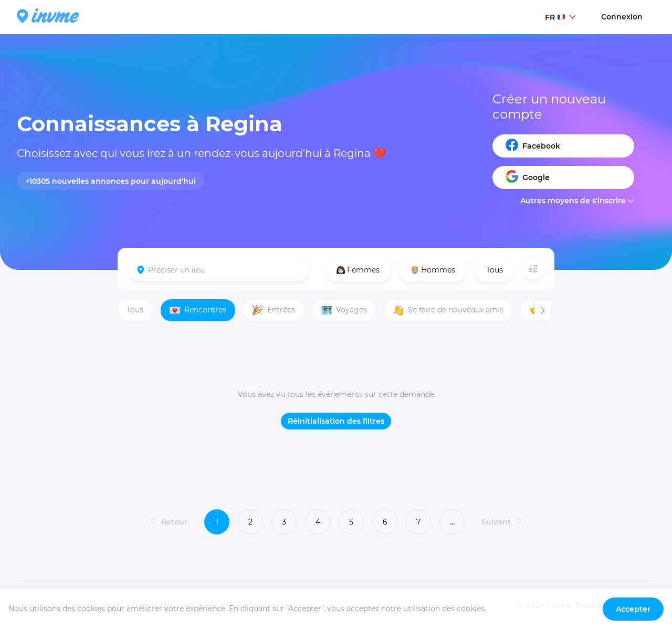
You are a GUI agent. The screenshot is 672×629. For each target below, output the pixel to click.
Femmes (358, 270)
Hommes (433, 270)
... (452, 522)
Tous (495, 270)
